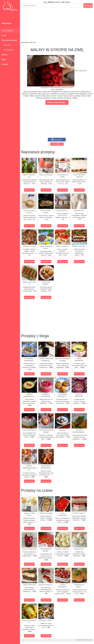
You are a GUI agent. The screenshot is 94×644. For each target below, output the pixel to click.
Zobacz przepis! (29, 190)
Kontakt (5, 64)
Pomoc (4, 55)
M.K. (91, 640)
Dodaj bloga (7, 23)
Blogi (4, 59)
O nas (4, 35)
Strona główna (7, 31)
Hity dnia (6, 45)
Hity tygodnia (7, 50)
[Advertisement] (57, 25)
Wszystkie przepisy (9, 40)
